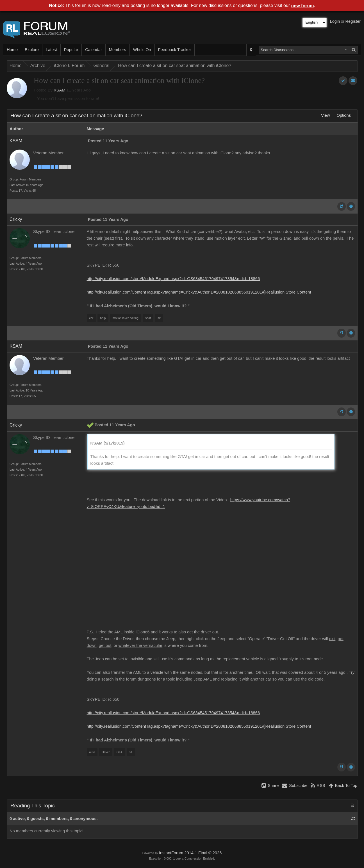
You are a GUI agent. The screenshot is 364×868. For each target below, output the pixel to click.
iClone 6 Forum (69, 66)
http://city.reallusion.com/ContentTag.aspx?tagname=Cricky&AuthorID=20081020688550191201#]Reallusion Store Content (199, 292)
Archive (38, 66)
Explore (32, 50)
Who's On (142, 50)
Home (12, 50)
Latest (51, 50)
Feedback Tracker (175, 50)
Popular (71, 50)
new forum (303, 6)
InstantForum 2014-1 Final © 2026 (190, 853)
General (101, 66)
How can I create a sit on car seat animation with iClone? (175, 66)
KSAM (60, 90)
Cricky (16, 219)
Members (118, 50)
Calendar (93, 50)
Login (335, 21)
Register (353, 21)
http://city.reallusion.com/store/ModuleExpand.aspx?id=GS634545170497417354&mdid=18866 (173, 279)
